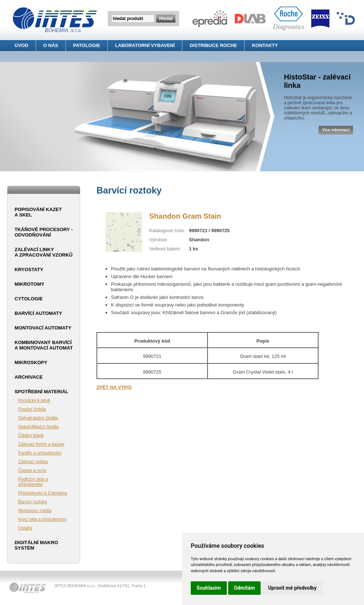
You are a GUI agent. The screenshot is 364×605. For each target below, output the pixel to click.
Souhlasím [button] (209, 588)
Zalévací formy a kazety (41, 444)
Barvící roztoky (33, 502)
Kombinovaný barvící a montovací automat (44, 345)
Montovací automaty (43, 328)
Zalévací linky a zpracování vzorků (43, 252)
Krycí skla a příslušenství (42, 519)
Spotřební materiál (41, 392)
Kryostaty (29, 270)
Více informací (336, 130)
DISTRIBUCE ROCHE (213, 45)
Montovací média (35, 511)
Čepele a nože (32, 471)
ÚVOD (21, 45)
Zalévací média (33, 462)
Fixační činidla (32, 409)
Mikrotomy (29, 284)
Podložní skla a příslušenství (33, 482)
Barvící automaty (38, 313)
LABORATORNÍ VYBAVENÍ (145, 45)
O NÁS (51, 45)
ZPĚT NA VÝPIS (114, 387)
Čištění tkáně (31, 436)
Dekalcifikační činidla (38, 427)
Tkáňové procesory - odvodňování (44, 232)
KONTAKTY (265, 45)
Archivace (29, 377)
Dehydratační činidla (38, 418)
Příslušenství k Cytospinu (43, 493)
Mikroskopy (31, 362)
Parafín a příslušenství (40, 453)
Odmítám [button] (245, 588)
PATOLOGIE (87, 45)
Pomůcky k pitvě (34, 401)
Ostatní (25, 528)
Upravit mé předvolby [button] (292, 588)
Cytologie (29, 299)
